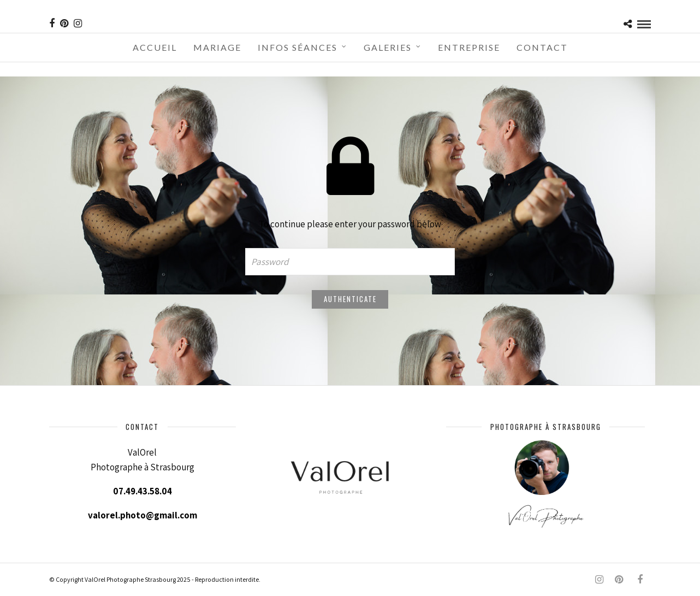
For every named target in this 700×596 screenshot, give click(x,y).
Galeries (388, 47)
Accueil (155, 47)
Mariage (217, 47)
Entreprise (469, 47)
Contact (542, 47)
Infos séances (298, 47)
